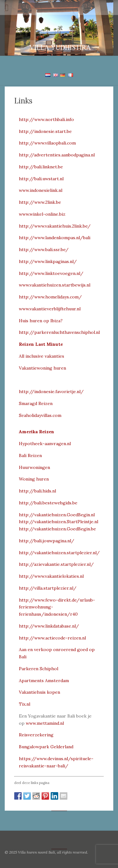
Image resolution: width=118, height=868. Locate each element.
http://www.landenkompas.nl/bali (55, 238)
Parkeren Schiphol (39, 669)
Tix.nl (25, 704)
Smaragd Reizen (36, 403)
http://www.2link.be (40, 202)
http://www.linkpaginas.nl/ (48, 261)
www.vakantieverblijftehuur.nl (50, 309)
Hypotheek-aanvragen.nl (45, 444)
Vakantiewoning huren (42, 368)
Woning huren (34, 479)
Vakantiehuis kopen (39, 692)
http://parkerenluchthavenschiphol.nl (59, 332)
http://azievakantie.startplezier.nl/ (56, 564)
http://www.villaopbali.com (47, 143)
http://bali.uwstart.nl (41, 179)
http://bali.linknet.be (41, 167)
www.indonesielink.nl (41, 190)
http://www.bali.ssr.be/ (44, 250)
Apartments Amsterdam (44, 681)
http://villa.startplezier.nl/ (48, 588)
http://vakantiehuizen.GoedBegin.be (57, 529)
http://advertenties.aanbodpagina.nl (57, 155)
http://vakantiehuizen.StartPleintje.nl (59, 522)
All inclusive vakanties (42, 356)
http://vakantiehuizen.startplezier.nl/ (59, 553)
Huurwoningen (34, 467)
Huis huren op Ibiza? (41, 321)
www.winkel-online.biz (42, 214)
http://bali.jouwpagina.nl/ (47, 541)
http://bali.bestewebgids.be (48, 503)
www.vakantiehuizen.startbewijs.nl (55, 285)
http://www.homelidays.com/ (50, 297)
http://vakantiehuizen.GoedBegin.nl (57, 515)
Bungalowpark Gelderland (46, 747)
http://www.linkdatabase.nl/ (49, 626)
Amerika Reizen (37, 432)
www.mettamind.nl (45, 723)
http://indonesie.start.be (45, 131)
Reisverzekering (36, 735)
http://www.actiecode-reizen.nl (52, 638)
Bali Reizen (30, 455)
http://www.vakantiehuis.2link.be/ (55, 226)
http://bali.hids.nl (37, 491)
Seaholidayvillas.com (40, 415)
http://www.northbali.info (46, 119)
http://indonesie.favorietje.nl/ (51, 392)
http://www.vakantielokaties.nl (51, 576)
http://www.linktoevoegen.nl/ (51, 273)
